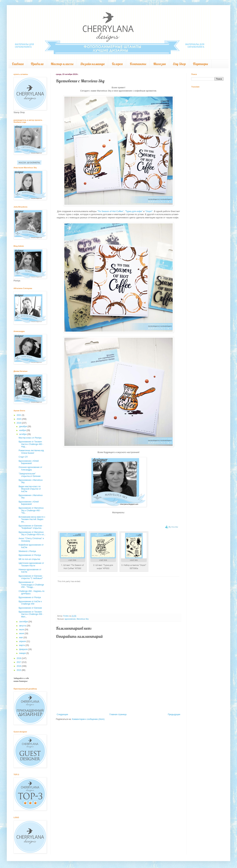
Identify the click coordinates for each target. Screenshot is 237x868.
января (23, 653)
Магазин (159, 64)
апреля (23, 641)
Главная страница (118, 714)
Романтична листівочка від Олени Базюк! (31, 452)
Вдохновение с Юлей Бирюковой (29, 462)
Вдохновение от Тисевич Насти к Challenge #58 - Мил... (31, 614)
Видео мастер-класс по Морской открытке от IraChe (30, 489)
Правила (37, 64)
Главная (18, 64)
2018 (19, 658)
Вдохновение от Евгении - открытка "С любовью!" (31, 577)
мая (21, 638)
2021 (19, 415)
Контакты (138, 64)
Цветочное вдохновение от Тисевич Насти (31, 564)
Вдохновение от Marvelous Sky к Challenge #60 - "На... (31, 510)
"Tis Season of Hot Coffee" (110, 211)
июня (22, 633)
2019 (19, 423)
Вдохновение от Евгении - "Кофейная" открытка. (31, 527)
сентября (24, 622)
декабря (23, 426)
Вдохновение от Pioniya (30, 555)
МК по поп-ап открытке (29, 559)
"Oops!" (149, 211)
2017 (19, 662)
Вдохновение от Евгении (30, 608)
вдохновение (70, 619)
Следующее (62, 714)
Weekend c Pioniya (27, 551)
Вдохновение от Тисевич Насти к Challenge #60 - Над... (31, 444)
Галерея (117, 64)
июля (22, 630)
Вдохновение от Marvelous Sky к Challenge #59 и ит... (32, 533)
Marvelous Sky (83, 619)
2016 (19, 666)
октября (23, 434)
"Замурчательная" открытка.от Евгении (30, 475)
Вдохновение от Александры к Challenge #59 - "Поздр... (31, 585)
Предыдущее (174, 714)
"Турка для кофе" (134, 211)
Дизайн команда (93, 64)
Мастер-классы (62, 64)
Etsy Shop (179, 64)
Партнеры (200, 64)
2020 (19, 419)
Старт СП (23, 457)
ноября (23, 430)
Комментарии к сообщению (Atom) (88, 719)
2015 (19, 670)
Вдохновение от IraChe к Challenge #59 (30, 603)
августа (23, 626)
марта (22, 645)
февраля (24, 649)
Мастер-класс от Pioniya (30, 438)
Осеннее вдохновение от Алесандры (30, 468)
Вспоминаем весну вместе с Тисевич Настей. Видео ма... (32, 519)
